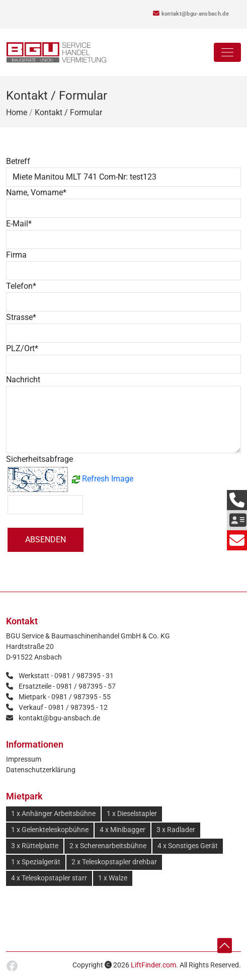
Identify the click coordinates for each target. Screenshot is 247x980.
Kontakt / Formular (68, 112)
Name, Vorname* (36, 192)
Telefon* (21, 286)
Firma (16, 255)
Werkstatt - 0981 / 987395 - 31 (66, 676)
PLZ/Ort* (22, 348)
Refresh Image (108, 479)
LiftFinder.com (153, 965)
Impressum (24, 759)
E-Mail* (19, 224)
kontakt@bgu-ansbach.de (191, 14)
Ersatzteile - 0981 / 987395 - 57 (67, 686)
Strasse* (21, 317)
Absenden (46, 540)
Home (17, 112)
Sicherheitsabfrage (39, 459)
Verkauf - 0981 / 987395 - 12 (63, 707)
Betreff (18, 161)
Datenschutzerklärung (41, 770)
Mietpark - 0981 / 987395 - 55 (65, 697)
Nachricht (23, 380)
